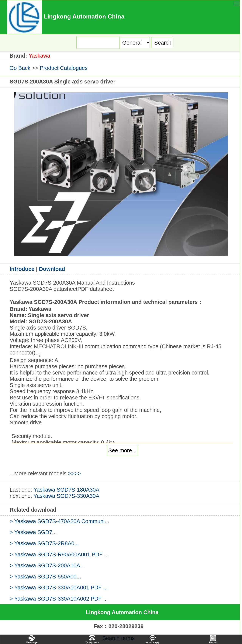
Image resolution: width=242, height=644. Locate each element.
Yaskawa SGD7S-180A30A (66, 490)
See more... (122, 450)
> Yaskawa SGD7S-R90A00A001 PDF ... (59, 554)
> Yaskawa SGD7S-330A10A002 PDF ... (59, 599)
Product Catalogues (64, 68)
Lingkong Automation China (122, 612)
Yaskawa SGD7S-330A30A (66, 496)
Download (52, 269)
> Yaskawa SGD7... (33, 532)
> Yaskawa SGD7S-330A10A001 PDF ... (59, 588)
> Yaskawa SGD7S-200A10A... (47, 565)
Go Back (20, 68)
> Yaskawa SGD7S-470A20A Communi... (59, 521)
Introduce (23, 269)
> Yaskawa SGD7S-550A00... (45, 577)
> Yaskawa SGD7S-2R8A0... (44, 543)
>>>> (74, 473)
